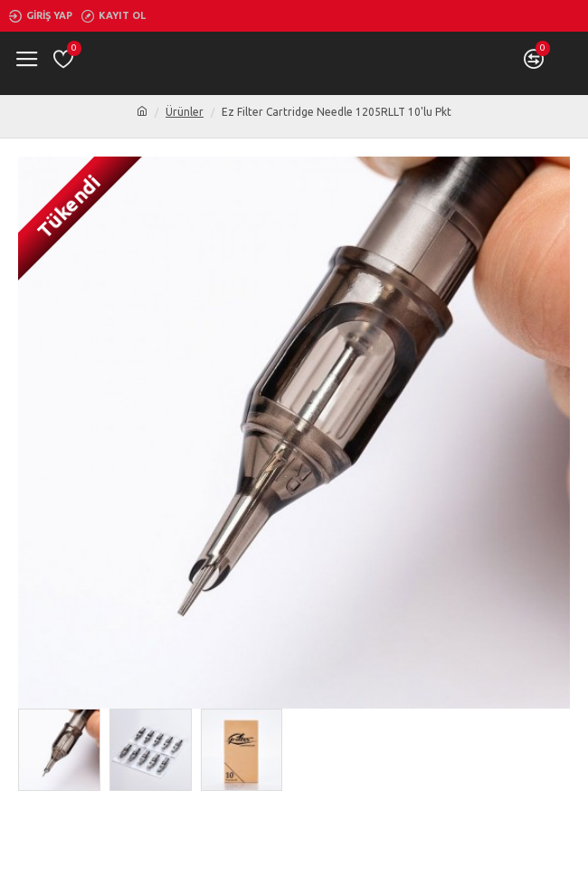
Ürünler (185, 112)
